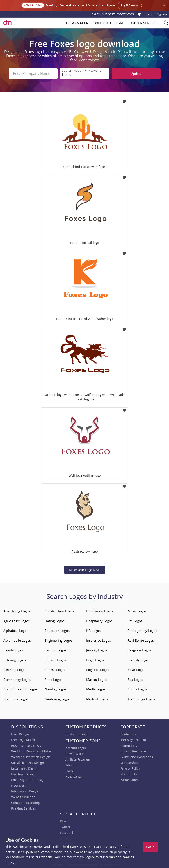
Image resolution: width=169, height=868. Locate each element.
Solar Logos (136, 670)
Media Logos (96, 689)
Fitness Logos (55, 670)
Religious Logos (139, 650)
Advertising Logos (17, 611)
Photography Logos (142, 631)
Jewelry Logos (97, 650)
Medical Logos (97, 699)
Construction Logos (59, 611)
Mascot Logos (97, 680)
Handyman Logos (100, 611)
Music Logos (137, 611)
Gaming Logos (56, 689)
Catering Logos (15, 660)
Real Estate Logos (141, 640)
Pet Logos (135, 621)
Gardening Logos (58, 699)
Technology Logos (141, 699)
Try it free (130, 5)
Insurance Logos (99, 640)
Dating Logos (55, 621)
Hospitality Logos (99, 621)
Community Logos (17, 680)
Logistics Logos (98, 670)
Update (136, 74)
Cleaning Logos (15, 670)
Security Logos (139, 660)
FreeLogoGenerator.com (63, 5)
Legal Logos (95, 660)
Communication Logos (20, 689)
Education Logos (57, 631)
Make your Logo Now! (85, 570)
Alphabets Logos (16, 631)
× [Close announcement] (164, 5)
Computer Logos (16, 699)
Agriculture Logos (17, 621)
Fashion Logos (56, 650)
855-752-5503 (125, 14)
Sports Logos (137, 689)
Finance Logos (55, 660)
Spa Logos (135, 680)
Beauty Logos (14, 650)
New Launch (33, 5)
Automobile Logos (17, 640)
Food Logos (53, 680)
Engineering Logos (59, 640)
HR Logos (93, 631)
